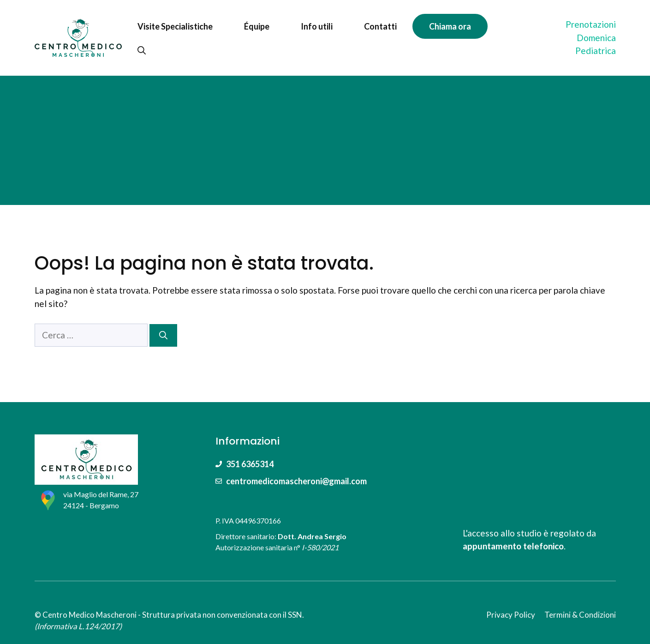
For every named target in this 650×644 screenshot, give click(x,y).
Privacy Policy (511, 615)
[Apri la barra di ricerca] (142, 50)
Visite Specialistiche (175, 26)
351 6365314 (250, 464)
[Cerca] (163, 335)
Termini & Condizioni (580, 615)
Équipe (257, 26)
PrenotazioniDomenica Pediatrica (591, 37)
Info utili (317, 26)
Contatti (380, 26)
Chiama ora (450, 26)
